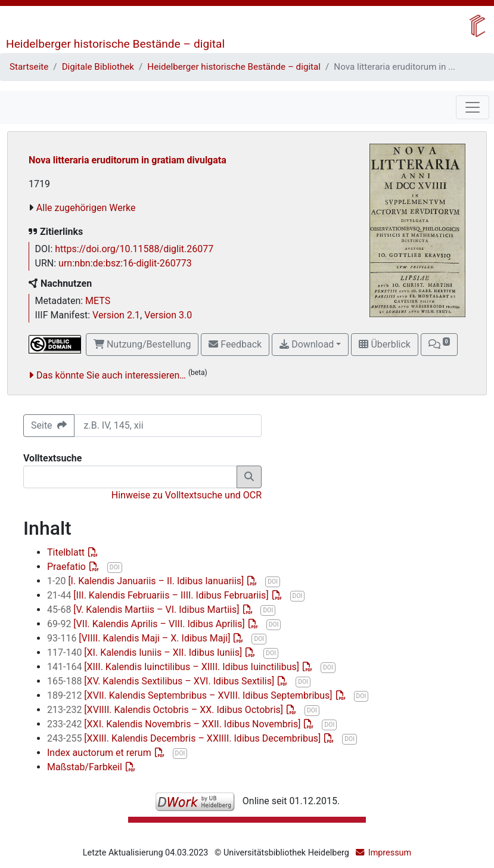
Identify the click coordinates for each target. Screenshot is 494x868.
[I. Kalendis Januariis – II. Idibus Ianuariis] (147, 581)
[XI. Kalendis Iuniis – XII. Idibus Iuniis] (146, 652)
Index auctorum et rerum (100, 753)
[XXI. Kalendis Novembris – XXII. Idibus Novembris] (175, 724)
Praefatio (68, 567)
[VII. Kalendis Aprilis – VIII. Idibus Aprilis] (147, 624)
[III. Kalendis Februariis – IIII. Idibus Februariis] (159, 595)
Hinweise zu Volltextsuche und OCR (187, 495)
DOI (115, 567)
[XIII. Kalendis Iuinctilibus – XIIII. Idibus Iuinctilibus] (174, 667)
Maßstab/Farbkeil (86, 767)
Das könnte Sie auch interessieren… (111, 375)
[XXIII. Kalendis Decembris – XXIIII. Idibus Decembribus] (185, 738)
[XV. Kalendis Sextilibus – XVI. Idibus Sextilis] (162, 681)
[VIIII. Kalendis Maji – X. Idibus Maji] (140, 638)
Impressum (390, 853)
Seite (49, 425)
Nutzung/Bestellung (142, 344)
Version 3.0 (168, 315)
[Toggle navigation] (473, 107)
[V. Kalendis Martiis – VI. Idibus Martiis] (145, 610)
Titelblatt (67, 552)
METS (98, 301)
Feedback (235, 344)
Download (307, 344)
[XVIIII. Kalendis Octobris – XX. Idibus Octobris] (166, 710)
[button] (439, 345)
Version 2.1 (116, 315)
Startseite (29, 67)
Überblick (384, 344)
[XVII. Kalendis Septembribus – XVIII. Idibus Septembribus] (191, 695)
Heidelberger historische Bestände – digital (115, 44)
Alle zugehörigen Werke (86, 208)
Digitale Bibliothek (98, 67)
